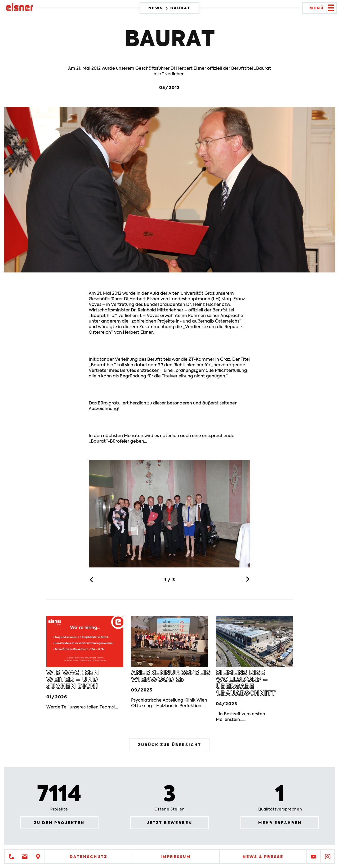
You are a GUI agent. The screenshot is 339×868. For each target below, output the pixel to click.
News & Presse (263, 857)
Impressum (176, 857)
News (157, 8)
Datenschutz (88, 857)
